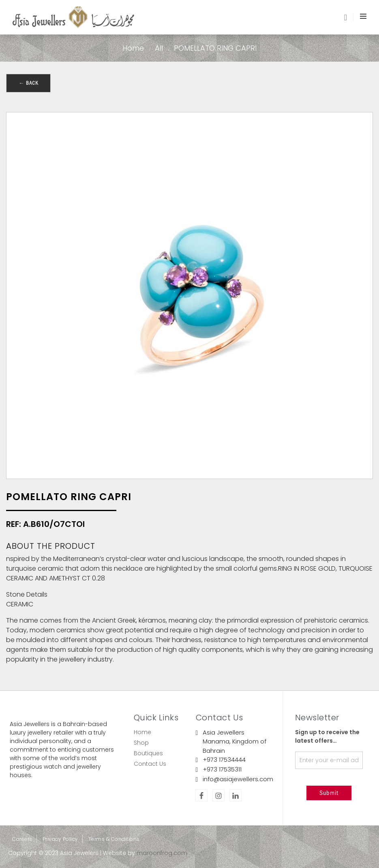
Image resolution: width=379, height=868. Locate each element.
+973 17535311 (222, 769)
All (159, 48)
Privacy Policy (60, 839)
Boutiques (148, 753)
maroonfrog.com (162, 853)
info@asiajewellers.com (238, 779)
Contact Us (150, 764)
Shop (141, 743)
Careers (22, 839)
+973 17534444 (224, 759)
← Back (28, 83)
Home (133, 48)
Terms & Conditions (114, 839)
